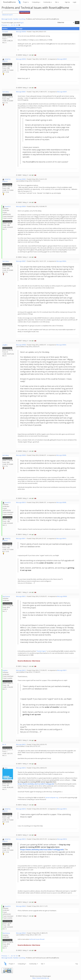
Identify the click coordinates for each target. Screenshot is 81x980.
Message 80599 (21, 59)
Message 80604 (21, 206)
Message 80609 (21, 455)
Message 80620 (21, 906)
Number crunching (19, 19)
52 (12, 25)
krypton (5, 670)
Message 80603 (21, 179)
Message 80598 (21, 32)
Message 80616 (21, 768)
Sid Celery (6, 92)
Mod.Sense (6, 596)
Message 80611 (21, 539)
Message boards (7, 19)
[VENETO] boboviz (6, 60)
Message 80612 (21, 596)
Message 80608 (21, 345)
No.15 (4, 745)
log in (22, 23)
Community (48, 2)
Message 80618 (21, 809)
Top (77, 964)
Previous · (5, 25)
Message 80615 (21, 744)
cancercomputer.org (52, 798)
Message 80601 (21, 92)
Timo (6, 768)
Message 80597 (62, 59)
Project (26, 2)
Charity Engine (41, 651)
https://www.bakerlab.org (41, 978)
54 (17, 25)
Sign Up (67, 2)
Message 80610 (21, 502)
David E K (8, 207)
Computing (36, 2)
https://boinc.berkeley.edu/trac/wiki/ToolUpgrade (36, 784)
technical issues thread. (37, 939)
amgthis (5, 345)
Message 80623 (21, 933)
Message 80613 (21, 670)
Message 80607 (21, 261)
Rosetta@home (9, 2)
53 (14, 25)
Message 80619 (21, 839)
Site (57, 2)
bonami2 (5, 32)
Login (75, 2)
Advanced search (7, 15)
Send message (7, 35)
